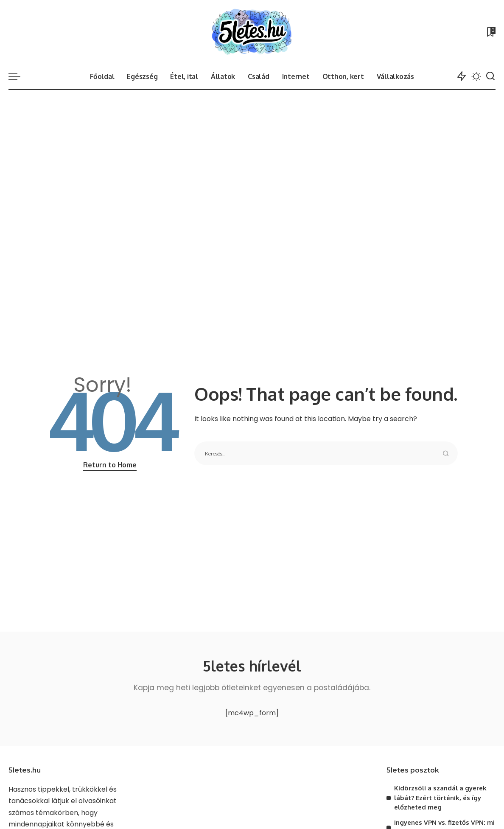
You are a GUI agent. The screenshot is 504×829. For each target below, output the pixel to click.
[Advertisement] (252, 154)
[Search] (490, 76)
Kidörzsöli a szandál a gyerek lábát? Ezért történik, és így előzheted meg (440, 798)
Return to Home (110, 465)
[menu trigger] (19, 76)
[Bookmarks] (490, 32)
